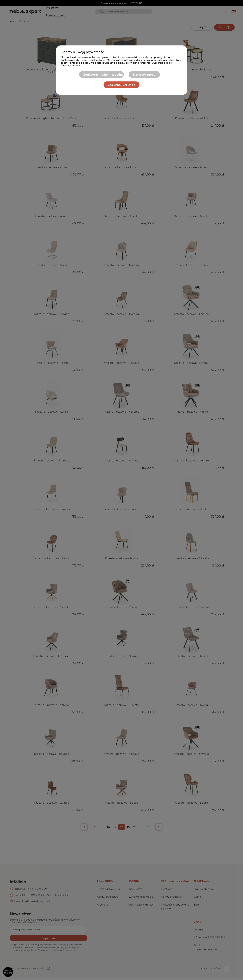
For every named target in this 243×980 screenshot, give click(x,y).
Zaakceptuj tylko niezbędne (100, 74)
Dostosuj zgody (144, 74)
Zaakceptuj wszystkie (122, 85)
